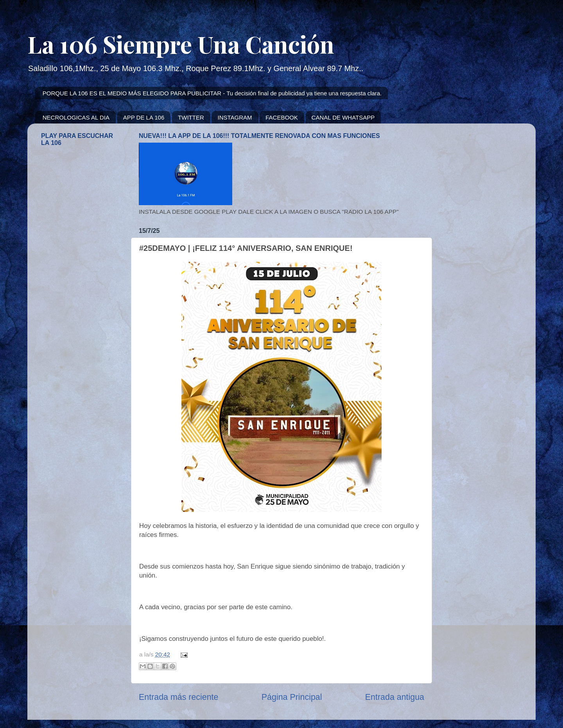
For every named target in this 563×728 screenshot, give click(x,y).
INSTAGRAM (235, 117)
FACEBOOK (282, 117)
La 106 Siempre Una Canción (181, 44)
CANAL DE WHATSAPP (343, 117)
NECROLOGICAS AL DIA (76, 117)
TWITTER (191, 117)
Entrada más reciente (178, 697)
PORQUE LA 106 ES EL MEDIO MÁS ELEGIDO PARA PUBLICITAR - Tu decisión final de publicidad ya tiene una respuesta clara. (212, 93)
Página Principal (292, 697)
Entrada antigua (395, 697)
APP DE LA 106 (144, 117)
